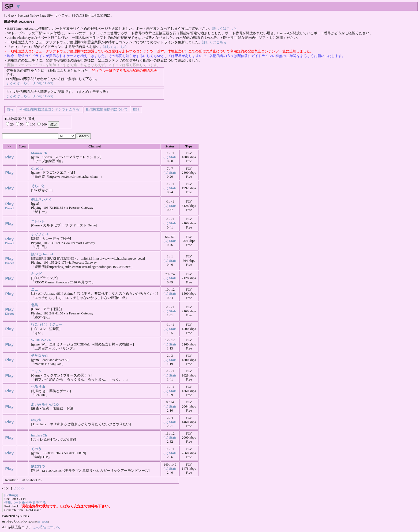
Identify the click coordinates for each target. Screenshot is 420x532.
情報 (10, 109)
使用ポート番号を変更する (25, 503)
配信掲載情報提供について (107, 109)
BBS (136, 109)
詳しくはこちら (225, 29)
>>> (20, 489)
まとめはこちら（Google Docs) (30, 83)
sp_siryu (43, 522)
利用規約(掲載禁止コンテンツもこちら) (50, 109)
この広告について (47, 527)
